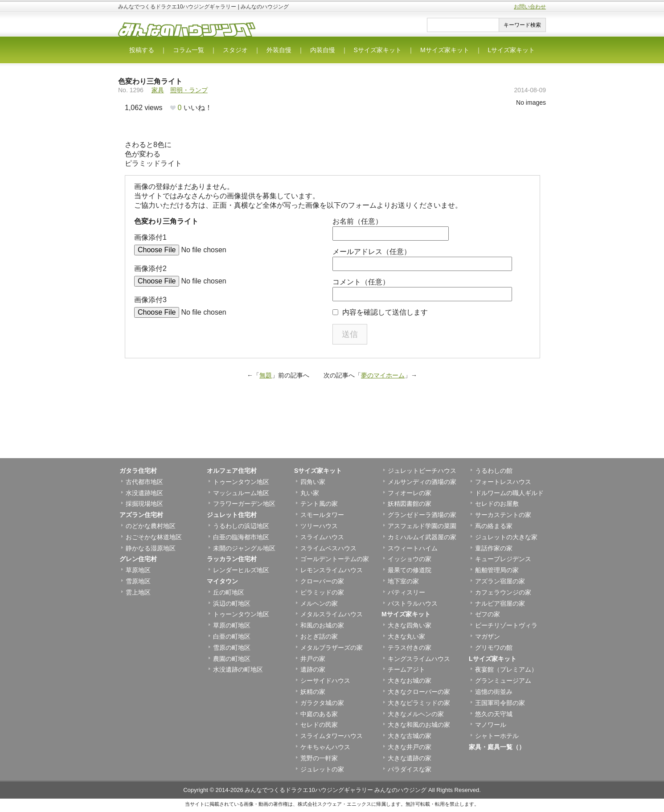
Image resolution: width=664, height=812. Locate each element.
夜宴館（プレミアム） (506, 669)
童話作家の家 (494, 548)
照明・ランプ (189, 90)
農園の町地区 (232, 659)
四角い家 (313, 482)
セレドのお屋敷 (497, 504)
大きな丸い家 (406, 636)
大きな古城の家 (410, 736)
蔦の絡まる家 (494, 526)
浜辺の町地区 (232, 603)
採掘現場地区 (144, 504)
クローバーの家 (322, 581)
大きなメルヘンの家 (416, 714)
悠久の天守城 (494, 714)
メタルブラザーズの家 (332, 648)
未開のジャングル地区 (244, 548)
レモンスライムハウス (332, 570)
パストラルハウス (413, 603)
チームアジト (406, 669)
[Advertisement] (332, 429)
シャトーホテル (497, 736)
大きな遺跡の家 (410, 758)
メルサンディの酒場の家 (422, 482)
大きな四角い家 (410, 625)
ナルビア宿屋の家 (500, 603)
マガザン (488, 636)
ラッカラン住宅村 (232, 559)
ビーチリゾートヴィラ (506, 625)
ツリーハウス (319, 526)
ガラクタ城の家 (322, 703)
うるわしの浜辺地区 (241, 526)
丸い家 (310, 493)
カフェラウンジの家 (503, 592)
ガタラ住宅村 (138, 471)
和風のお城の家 (322, 625)
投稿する (142, 50)
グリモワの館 (494, 648)
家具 (158, 90)
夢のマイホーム (383, 375)
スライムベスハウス (328, 548)
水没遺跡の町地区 (238, 669)
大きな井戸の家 (410, 747)
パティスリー (406, 592)
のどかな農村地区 (151, 526)
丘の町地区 (229, 592)
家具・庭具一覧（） (497, 747)
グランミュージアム (503, 681)
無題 (266, 375)
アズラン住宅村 (141, 515)
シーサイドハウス (325, 681)
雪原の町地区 (232, 648)
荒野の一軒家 (319, 758)
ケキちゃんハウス (325, 747)
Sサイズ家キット (378, 50)
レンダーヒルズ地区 (241, 570)
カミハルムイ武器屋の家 (422, 537)
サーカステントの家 (503, 515)
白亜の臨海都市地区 (241, 537)
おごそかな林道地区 (154, 537)
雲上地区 (138, 592)
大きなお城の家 (410, 681)
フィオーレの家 (410, 493)
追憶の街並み (494, 692)
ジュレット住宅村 (232, 515)
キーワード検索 (522, 25)
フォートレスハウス (503, 482)
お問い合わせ (530, 7)
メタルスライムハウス (332, 614)
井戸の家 (313, 659)
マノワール (491, 725)
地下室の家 (403, 581)
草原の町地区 (232, 625)
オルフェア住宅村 (232, 471)
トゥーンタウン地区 (241, 482)
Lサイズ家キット (512, 50)
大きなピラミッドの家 (419, 703)
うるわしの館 (494, 471)
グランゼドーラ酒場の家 (422, 515)
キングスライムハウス (419, 659)
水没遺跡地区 (144, 493)
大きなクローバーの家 (419, 692)
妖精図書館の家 (410, 504)
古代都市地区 (144, 482)
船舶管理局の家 (497, 570)
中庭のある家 (319, 714)
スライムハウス (322, 537)
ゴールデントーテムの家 (335, 559)
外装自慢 (279, 50)
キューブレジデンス (503, 559)
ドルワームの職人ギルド (509, 493)
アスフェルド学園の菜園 (422, 526)
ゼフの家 (488, 614)
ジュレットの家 (322, 769)
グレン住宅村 (138, 559)
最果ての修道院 (410, 570)
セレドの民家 (319, 725)
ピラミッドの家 (322, 592)
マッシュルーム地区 (241, 493)
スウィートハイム (413, 548)
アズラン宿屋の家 (500, 581)
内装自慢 (323, 50)
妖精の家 (313, 692)
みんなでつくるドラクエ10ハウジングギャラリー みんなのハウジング (336, 790)
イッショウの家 (410, 559)
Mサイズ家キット (445, 50)
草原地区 (138, 570)
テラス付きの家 (410, 648)
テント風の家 (319, 504)
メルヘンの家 (319, 603)
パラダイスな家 (410, 769)
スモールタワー (322, 515)
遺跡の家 (313, 669)
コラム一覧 (189, 50)
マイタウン (222, 581)
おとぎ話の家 (319, 636)
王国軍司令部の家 (500, 703)
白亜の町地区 (232, 636)
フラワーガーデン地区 (244, 504)
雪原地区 (138, 581)
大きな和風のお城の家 (419, 725)
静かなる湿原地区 (151, 548)
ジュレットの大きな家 (506, 537)
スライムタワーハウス (332, 736)
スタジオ (235, 50)
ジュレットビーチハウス (422, 471)
